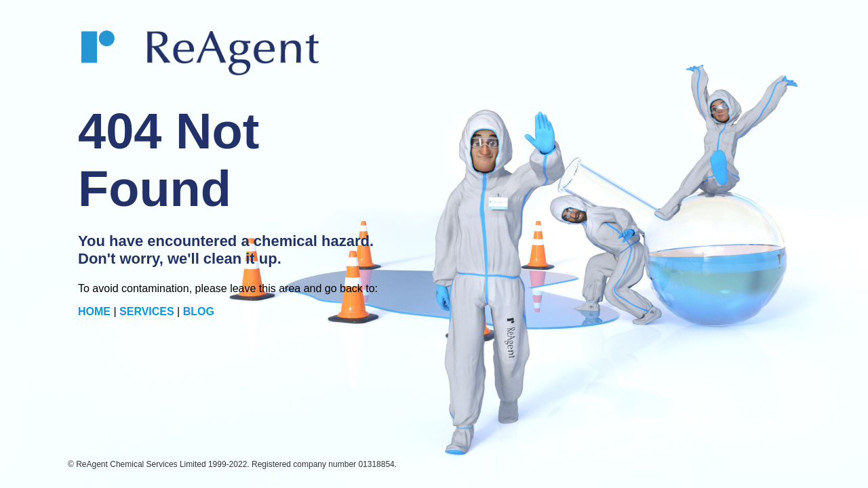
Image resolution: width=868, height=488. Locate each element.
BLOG (199, 311)
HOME (94, 311)
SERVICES (147, 311)
